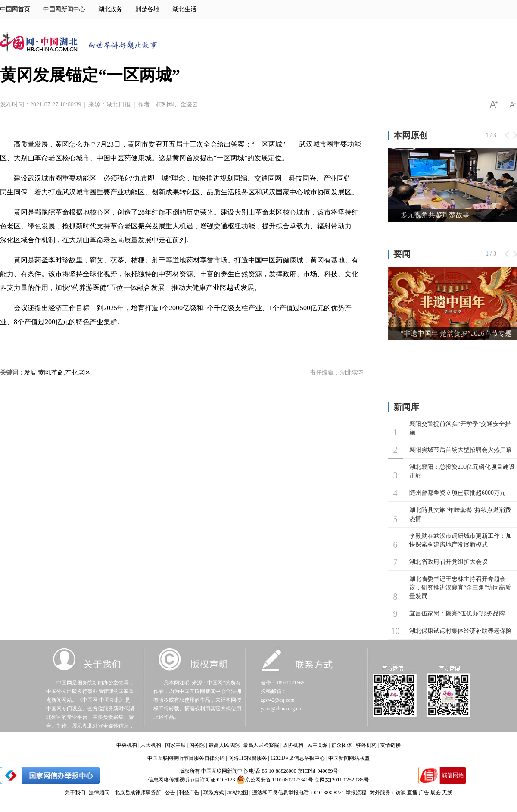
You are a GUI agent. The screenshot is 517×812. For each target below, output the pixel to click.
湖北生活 (184, 9)
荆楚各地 (147, 9)
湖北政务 (110, 9)
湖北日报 (118, 105)
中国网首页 (15, 9)
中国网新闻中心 (64, 9)
